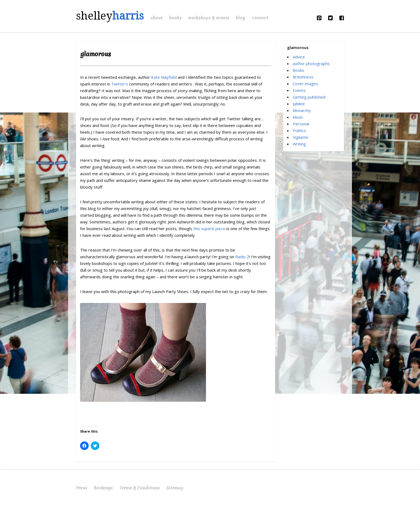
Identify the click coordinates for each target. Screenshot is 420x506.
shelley (110, 16)
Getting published (309, 97)
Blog (241, 18)
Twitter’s (120, 84)
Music (298, 117)
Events (299, 90)
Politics (299, 130)
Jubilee (299, 104)
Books (175, 18)
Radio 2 (242, 257)
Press (82, 488)
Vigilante (301, 137)
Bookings (103, 488)
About (157, 18)
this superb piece (210, 228)
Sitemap (175, 488)
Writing (299, 144)
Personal (301, 124)
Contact (260, 18)
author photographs (311, 63)
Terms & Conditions (140, 488)
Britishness (303, 77)
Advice (299, 57)
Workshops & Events (209, 18)
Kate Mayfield (164, 77)
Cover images (305, 84)
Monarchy (302, 110)
